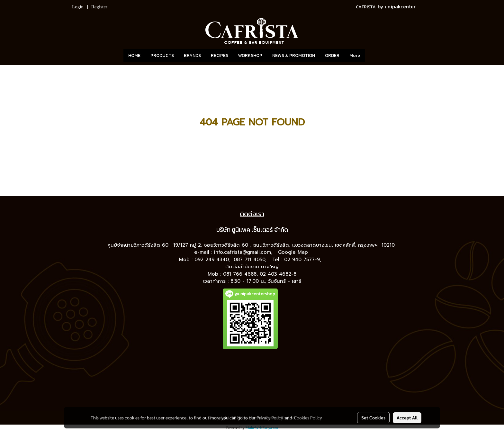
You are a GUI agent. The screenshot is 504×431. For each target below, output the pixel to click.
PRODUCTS (162, 55)
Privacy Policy (270, 417)
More (355, 55)
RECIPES (220, 55)
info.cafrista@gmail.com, (244, 252)
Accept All (407, 417)
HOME (134, 55)
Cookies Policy (308, 417)
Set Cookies (373, 417)
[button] (374, 56)
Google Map (294, 252)
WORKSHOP (250, 55)
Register (99, 7)
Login (78, 7)
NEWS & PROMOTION (294, 55)
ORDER (332, 55)
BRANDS (192, 55)
